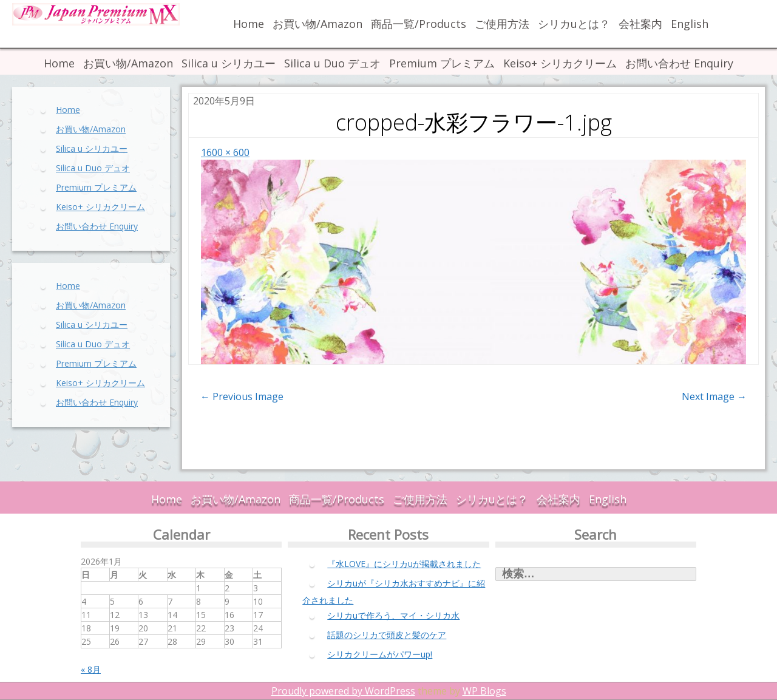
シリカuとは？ (574, 24)
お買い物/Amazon (317, 24)
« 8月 (91, 669)
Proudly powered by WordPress (343, 691)
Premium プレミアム (442, 63)
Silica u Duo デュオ (332, 63)
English (690, 24)
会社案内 (640, 24)
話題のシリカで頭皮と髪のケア (387, 635)
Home (249, 24)
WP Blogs (484, 691)
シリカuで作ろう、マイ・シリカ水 (393, 615)
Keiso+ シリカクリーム (560, 63)
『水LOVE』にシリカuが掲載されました (404, 564)
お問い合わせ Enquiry (679, 63)
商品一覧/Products (419, 24)
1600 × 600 (225, 152)
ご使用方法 (502, 24)
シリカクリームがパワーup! (380, 654)
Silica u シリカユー (229, 63)
